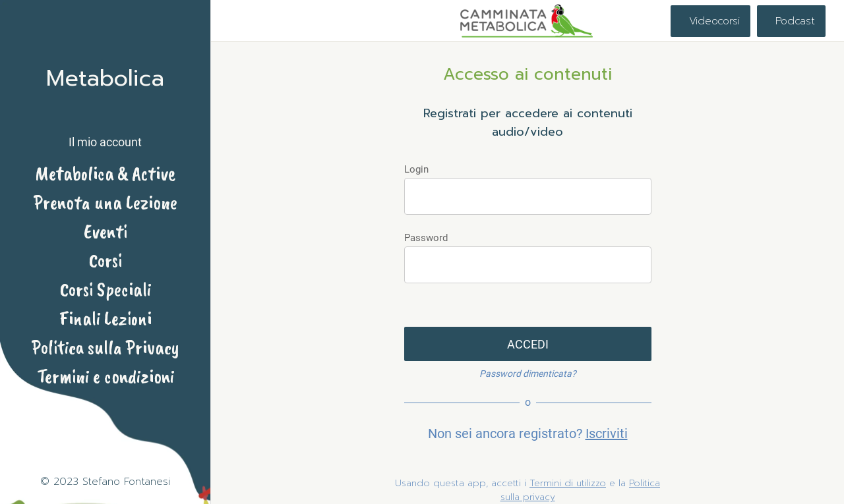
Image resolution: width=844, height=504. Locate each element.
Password (426, 238)
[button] (105, 131)
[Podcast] (791, 21)
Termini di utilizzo (568, 483)
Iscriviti (607, 434)
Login (416, 169)
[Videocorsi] (710, 21)
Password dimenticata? (528, 374)
